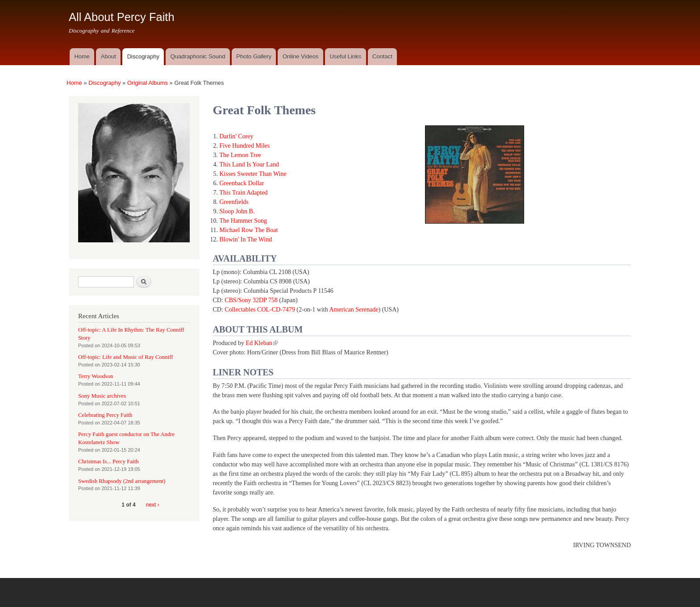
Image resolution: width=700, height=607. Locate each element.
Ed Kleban (261, 343)
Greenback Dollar (242, 183)
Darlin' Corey (237, 136)
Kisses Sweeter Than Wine (253, 174)
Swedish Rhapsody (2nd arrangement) (122, 481)
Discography (143, 56)
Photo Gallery (254, 56)
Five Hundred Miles (245, 146)
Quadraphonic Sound (198, 56)
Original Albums (148, 83)
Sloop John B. (237, 211)
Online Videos (301, 56)
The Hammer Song (244, 221)
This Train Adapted (244, 193)
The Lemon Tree (240, 155)
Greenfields (234, 202)
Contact (382, 56)
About (108, 56)
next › (153, 505)
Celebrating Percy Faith (105, 415)
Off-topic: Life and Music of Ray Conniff (126, 357)
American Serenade (354, 310)
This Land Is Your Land (249, 164)
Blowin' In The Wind (246, 239)
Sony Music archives (102, 396)
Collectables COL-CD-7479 (260, 310)
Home (82, 56)
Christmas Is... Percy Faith (108, 461)
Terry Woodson (96, 376)
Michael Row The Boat (249, 230)
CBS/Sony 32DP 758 (251, 300)
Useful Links (345, 56)
